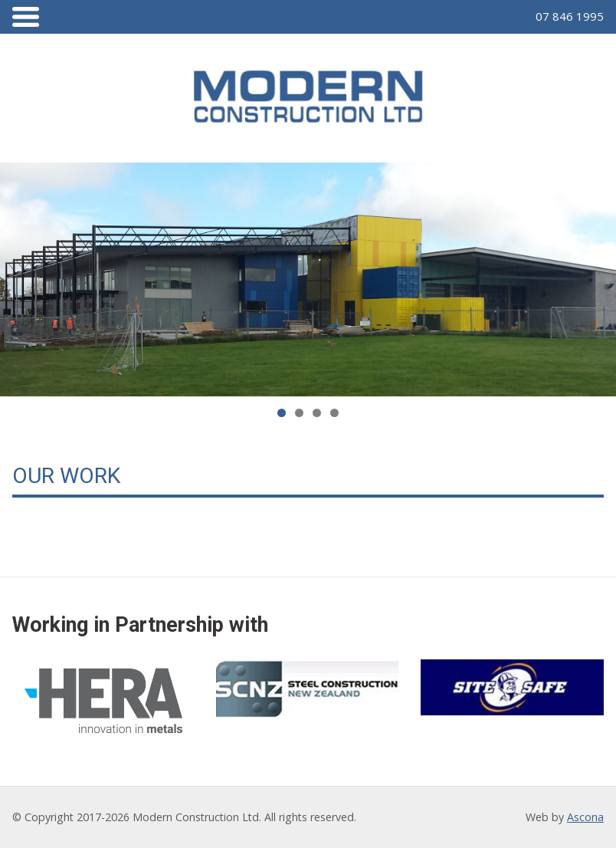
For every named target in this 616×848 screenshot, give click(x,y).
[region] (308, 280)
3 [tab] (317, 413)
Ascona (585, 817)
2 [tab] (299, 413)
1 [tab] (282, 413)
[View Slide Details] (308, 280)
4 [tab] (334, 413)
